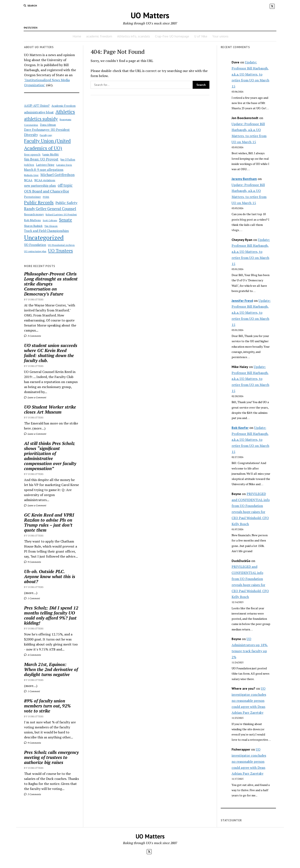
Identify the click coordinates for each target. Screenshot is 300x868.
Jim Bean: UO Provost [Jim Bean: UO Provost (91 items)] (41, 159)
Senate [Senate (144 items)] (65, 220)
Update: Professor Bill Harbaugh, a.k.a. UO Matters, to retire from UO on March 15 (250, 74)
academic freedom (99, 36)
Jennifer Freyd (242, 301)
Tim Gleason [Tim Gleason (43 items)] (51, 226)
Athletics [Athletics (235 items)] (65, 112)
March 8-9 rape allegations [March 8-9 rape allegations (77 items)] (44, 170)
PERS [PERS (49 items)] (46, 197)
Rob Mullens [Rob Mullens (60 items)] (32, 220)
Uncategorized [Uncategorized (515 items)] (44, 238)
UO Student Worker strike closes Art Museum (50, 409)
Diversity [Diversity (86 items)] (31, 135)
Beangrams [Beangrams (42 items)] (65, 119)
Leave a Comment (35, 397)
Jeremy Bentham (244, 179)
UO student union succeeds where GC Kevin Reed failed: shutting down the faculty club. (51, 353)
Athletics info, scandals (134, 36)
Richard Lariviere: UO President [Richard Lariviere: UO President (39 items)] (61, 215)
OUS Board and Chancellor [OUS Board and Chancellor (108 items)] (47, 191)
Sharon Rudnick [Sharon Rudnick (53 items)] (33, 226)
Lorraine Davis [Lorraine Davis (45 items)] (64, 165)
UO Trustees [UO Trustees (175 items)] (60, 251)
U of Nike (201, 36)
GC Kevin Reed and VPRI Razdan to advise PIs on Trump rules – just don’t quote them (49, 522)
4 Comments (33, 655)
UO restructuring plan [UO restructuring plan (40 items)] (35, 251)
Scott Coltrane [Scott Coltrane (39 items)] (50, 220)
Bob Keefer (240, 428)
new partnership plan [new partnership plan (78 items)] (40, 185)
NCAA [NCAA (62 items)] (28, 180)
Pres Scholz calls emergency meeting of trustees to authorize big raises (51, 757)
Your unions (220, 36)
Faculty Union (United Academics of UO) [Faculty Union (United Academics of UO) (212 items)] (47, 144)
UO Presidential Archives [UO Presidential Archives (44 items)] (61, 245)
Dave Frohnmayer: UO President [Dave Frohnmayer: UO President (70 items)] (47, 130)
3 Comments (33, 336)
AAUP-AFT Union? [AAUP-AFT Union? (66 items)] (37, 106)
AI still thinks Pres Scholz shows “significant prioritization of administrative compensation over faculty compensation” (50, 456)
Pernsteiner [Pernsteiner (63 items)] (32, 197)
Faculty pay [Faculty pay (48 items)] (46, 135)
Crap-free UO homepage (172, 36)
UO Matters (150, 15)
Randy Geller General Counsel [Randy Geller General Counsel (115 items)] (50, 209)
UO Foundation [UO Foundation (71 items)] (35, 245)
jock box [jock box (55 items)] (29, 165)
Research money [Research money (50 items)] (34, 214)
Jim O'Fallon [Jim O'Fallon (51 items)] (68, 160)
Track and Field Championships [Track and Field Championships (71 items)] (46, 231)
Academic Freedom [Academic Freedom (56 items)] (63, 106)
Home (77, 36)
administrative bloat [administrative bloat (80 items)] (39, 112)
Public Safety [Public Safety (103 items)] (66, 203)
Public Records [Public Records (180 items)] (39, 202)
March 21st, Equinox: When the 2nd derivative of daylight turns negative (51, 669)
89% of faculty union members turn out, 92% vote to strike (47, 706)
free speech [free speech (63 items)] (32, 154)
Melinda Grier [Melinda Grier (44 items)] (31, 175)
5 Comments (33, 794)
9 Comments (33, 562)
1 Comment (32, 598)
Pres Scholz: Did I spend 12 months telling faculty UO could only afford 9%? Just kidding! (51, 615)
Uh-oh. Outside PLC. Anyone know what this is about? (50, 576)
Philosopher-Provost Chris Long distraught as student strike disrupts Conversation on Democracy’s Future (51, 284)
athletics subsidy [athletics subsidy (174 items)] (41, 119)
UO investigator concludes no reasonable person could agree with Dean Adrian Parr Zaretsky (249, 700)
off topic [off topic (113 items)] (65, 185)
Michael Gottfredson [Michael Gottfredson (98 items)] (57, 175)
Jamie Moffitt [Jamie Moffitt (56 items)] (51, 154)
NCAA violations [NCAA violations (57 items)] (45, 180)
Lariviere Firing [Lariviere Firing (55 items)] (45, 165)
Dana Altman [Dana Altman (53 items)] (48, 125)
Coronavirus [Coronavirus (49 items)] (31, 125)
